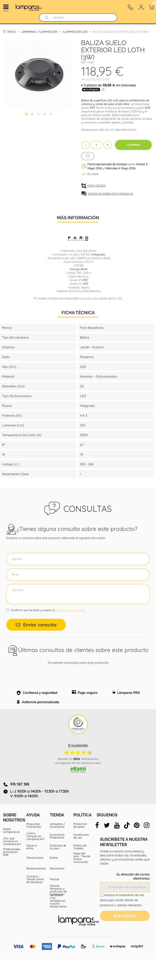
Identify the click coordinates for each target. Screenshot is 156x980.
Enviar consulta (36, 625)
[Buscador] (47, 18)
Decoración (57, 889)
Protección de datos (80, 846)
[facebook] (97, 846)
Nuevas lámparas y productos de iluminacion (58, 910)
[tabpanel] (39, 75)
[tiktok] (127, 846)
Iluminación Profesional (57, 856)
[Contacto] (130, 7)
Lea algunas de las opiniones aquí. (78, 783)
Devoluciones (35, 878)
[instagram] (146, 846)
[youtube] (117, 846)
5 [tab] (51, 115)
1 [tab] (27, 115)
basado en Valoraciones (78, 779)
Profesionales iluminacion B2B (12, 872)
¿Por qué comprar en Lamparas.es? (12, 862)
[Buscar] (82, 18)
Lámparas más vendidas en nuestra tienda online (58, 921)
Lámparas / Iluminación (57, 846)
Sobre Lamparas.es (11, 851)
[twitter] (107, 846)
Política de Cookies (80, 867)
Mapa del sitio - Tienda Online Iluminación (82, 878)
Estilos (54, 878)
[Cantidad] (96, 145)
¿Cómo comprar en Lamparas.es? (35, 856)
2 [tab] (33, 115)
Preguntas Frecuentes (34, 846)
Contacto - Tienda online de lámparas (35, 900)
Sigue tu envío (32, 867)
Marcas (55, 900)
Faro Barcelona (86, 251)
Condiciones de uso (81, 856)
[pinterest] (137, 846)
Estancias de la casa (58, 867)
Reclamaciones (35, 889)
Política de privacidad (70, 610)
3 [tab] (39, 115)
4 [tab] (45, 115)
